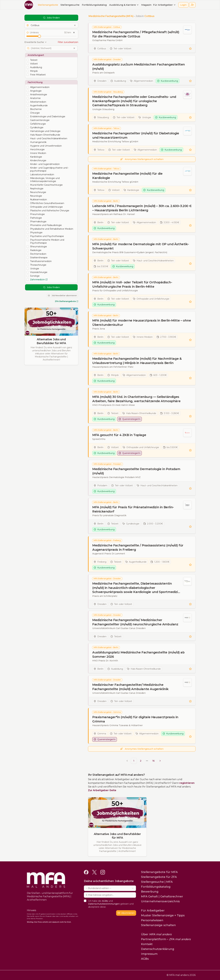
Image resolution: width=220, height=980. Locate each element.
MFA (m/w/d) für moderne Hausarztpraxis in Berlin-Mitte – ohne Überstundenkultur (142, 323)
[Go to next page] (160, 761)
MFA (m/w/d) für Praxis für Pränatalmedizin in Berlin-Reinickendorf (133, 509)
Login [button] (183, 5)
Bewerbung (150, 892)
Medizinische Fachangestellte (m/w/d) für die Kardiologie (127, 176)
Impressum (149, 954)
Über (156, 934)
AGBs (105, 901)
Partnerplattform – (166, 939)
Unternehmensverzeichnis (160, 901)
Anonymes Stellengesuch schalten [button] (142, 159)
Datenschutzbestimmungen (104, 904)
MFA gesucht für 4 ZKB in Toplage (119, 435)
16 (153, 761)
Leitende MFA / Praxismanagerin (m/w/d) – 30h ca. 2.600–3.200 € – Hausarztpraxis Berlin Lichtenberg (142, 208)
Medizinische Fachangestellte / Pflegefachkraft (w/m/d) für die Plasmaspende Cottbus (136, 34)
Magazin (146, 5)
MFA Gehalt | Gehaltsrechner (162, 896)
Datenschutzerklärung (158, 949)
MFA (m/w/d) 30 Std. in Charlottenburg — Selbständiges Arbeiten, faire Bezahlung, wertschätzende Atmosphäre (136, 399)
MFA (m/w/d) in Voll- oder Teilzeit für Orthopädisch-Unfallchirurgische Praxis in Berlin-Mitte (132, 284)
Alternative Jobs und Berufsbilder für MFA (51, 341)
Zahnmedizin (39, 280)
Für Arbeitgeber (164, 5)
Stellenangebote (48, 5)
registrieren (187, 783)
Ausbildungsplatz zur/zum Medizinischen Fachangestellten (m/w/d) (139, 67)
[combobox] (110, 888)
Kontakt (147, 944)
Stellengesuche (70, 5)
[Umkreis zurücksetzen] (74, 33)
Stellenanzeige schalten (158, 925)
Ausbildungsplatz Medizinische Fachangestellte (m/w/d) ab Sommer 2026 (138, 655)
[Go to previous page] (127, 761)
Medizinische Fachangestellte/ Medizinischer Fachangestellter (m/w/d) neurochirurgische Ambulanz (135, 622)
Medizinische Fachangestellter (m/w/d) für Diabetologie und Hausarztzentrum (136, 135)
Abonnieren (126, 913)
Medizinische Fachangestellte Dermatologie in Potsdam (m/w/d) (136, 471)
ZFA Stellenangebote (67, 301)
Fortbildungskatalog (94, 5)
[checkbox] (28, 60)
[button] (192, 5)
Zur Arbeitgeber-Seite (102, 790)
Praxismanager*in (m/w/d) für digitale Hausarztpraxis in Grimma (135, 719)
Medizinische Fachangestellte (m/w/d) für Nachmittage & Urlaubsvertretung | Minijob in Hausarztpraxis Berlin (137, 361)
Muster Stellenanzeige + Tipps (163, 915)
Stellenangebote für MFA (159, 872)
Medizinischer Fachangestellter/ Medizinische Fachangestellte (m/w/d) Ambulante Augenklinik (130, 687)
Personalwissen (152, 920)
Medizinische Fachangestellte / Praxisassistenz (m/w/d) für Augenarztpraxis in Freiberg (138, 547)
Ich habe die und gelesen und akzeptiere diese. (111, 904)
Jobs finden (51, 18)
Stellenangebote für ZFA (159, 877)
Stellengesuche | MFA (157, 882)
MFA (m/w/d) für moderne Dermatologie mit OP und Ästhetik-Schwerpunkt (141, 246)
